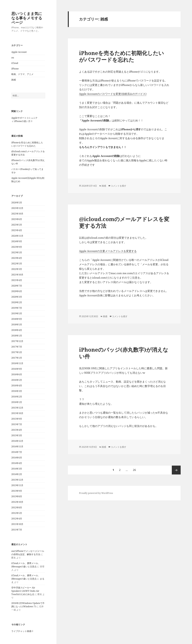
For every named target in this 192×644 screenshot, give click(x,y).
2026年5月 (17, 203)
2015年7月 (17, 424)
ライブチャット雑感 (21, 631)
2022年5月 (17, 264)
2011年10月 (17, 524)
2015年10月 (17, 413)
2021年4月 (17, 280)
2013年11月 (17, 485)
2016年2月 (17, 397)
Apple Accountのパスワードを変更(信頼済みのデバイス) (113, 94)
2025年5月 (17, 225)
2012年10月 (17, 502)
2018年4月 (17, 330)
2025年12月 (17, 208)
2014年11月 (17, 446)
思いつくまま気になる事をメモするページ (27, 18)
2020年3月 (17, 297)
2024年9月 (17, 241)
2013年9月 (17, 491)
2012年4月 (17, 519)
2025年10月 (17, 214)
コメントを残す (118, 186)
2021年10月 (17, 275)
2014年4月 (17, 463)
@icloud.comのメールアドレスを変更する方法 (124, 222)
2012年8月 (17, 507)
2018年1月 (17, 336)
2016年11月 (17, 363)
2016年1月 (17, 402)
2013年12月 (17, 480)
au (13, 58)
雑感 (14, 80)
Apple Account (19, 52)
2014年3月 (17, 469)
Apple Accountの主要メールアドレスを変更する (108, 251)
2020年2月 (17, 302)
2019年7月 (17, 308)
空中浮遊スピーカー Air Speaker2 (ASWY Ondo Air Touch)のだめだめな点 (25, 591)
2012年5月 (17, 513)
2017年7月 (17, 347)
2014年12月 (17, 441)
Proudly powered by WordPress (96, 493)
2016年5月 (17, 380)
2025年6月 (17, 219)
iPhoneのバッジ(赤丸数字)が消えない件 (124, 353)
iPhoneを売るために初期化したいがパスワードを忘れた (121, 56)
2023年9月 (17, 247)
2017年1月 (17, 358)
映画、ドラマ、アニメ (22, 74)
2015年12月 (17, 408)
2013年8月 (17, 496)
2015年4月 (17, 430)
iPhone (15, 69)
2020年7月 (17, 286)
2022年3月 (17, 269)
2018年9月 (17, 319)
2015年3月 (17, 435)
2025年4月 (17, 230)
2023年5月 (17, 252)
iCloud (15, 63)
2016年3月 (17, 391)
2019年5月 (17, 313)
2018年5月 (17, 324)
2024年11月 (17, 236)
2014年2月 (17, 474)
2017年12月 (17, 341)
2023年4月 (17, 258)
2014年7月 (17, 452)
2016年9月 (17, 369)
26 (134, 470)
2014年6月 (17, 458)
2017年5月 (17, 352)
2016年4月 (17, 385)
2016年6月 (17, 374)
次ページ (176, 470)
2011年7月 (17, 530)
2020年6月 (17, 291)
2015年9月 (17, 419)
